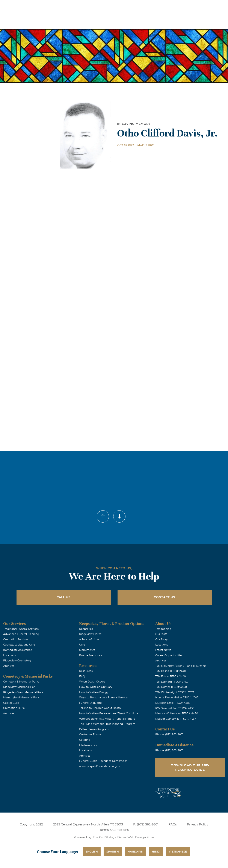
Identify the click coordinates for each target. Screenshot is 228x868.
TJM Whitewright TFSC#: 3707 (175, 692)
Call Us (64, 597)
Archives (9, 666)
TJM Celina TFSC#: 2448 (171, 671)
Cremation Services (16, 639)
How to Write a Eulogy (94, 692)
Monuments (87, 650)
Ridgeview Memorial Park (20, 687)
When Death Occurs (92, 682)
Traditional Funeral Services (21, 629)
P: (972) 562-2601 (146, 825)
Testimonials (163, 629)
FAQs (173, 825)
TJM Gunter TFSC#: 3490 (171, 687)
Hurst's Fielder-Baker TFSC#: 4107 (177, 698)
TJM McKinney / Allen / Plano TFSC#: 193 (181, 666)
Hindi (156, 852)
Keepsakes (86, 629)
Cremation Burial (14, 708)
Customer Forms (90, 735)
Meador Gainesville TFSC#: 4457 (176, 719)
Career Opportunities (169, 655)
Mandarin (136, 852)
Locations (99, 6)
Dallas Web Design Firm (136, 837)
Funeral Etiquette (90, 703)
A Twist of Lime (89, 639)
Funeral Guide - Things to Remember (103, 761)
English (92, 852)
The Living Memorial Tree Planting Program (107, 724)
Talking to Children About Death (100, 708)
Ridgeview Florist (90, 634)
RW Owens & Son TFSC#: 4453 (175, 708)
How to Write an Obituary (96, 687)
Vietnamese (178, 852)
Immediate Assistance (18, 650)
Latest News (163, 650)
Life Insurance (88, 745)
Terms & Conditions (114, 830)
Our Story (162, 639)
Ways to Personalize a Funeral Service (103, 698)
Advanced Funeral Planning (21, 634)
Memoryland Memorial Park (21, 698)
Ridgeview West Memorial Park (23, 692)
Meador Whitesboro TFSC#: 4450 (177, 713)
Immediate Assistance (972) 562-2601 (200, 6)
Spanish (113, 852)
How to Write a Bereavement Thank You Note (109, 713)
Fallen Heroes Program (94, 729)
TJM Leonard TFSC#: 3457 (172, 682)
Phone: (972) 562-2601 (169, 735)
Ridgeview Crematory (17, 661)
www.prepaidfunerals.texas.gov (100, 766)
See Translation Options (154, 7)
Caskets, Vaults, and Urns (19, 645)
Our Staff (161, 634)
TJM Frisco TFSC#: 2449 (171, 676)
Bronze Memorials (91, 655)
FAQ (82, 676)
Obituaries (123, 6)
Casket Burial (12, 703)
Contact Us (165, 597)
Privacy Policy (198, 825)
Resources (86, 671)
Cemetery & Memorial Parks (21, 682)
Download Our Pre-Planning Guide (190, 768)
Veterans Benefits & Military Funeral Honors (107, 719)
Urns (82, 645)
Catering (85, 740)
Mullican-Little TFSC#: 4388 (173, 703)
